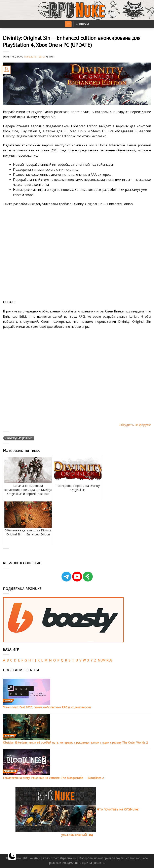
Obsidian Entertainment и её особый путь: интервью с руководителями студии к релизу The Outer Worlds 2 (75, 742)
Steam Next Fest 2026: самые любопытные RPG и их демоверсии (47, 707)
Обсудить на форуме (135, 425)
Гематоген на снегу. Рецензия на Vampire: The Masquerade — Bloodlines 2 (53, 778)
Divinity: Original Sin (20, 438)
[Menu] (68, 24)
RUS (109, 660)
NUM (102, 660)
